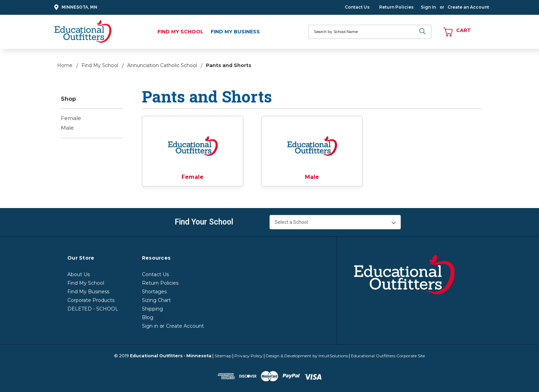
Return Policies (396, 7)
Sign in (150, 326)
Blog (148, 317)
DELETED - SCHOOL (93, 309)
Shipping (152, 309)
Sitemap (223, 356)
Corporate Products (91, 300)
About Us (79, 274)
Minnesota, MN (75, 7)
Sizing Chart (156, 300)
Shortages (154, 292)
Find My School (180, 32)
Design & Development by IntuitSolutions (307, 356)
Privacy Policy (249, 356)
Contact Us (357, 7)
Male (67, 128)
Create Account (185, 326)
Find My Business (235, 32)
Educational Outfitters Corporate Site (388, 356)
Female (71, 118)
